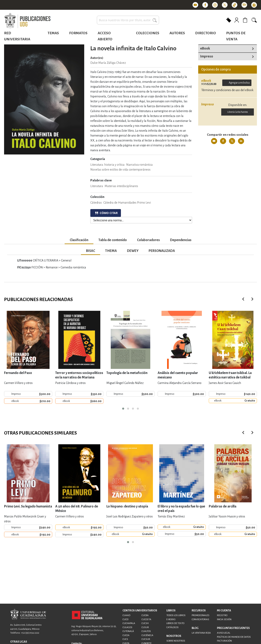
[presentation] (252, 299)
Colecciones (148, 33)
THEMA (111, 251)
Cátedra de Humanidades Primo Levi (127, 203)
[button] (123, 409)
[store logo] (28, 21)
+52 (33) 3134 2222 (30, 633)
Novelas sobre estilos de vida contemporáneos (120, 170)
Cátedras (96, 203)
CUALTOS (146, 631)
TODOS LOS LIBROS (176, 615)
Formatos (78, 33)
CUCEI (126, 619)
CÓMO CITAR (106, 213)
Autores (177, 33)
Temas (53, 33)
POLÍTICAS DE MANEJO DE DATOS (234, 637)
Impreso (207, 56)
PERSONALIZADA (162, 251)
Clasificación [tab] (79, 240)
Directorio (206, 33)
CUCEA (126, 635)
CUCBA (145, 615)
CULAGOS (127, 627)
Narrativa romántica (139, 165)
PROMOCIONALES (201, 615)
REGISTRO (222, 615)
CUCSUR (146, 639)
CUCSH (145, 623)
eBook (205, 49)
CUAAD (126, 615)
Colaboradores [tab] (148, 240)
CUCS (125, 639)
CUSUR (145, 627)
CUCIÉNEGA (147, 635)
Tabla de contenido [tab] (113, 240)
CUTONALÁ (128, 631)
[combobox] (128, 20)
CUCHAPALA (129, 623)
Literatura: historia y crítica (107, 165)
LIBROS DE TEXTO (175, 623)
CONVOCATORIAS (200, 619)
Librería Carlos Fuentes (238, 112)
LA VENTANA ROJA (201, 633)
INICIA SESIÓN (224, 619)
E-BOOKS (171, 619)
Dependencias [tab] (181, 240)
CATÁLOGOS (173, 627)
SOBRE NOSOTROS (176, 641)
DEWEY (133, 251)
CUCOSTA (146, 619)
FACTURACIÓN (224, 641)
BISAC (91, 251)
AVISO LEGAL (224, 633)
